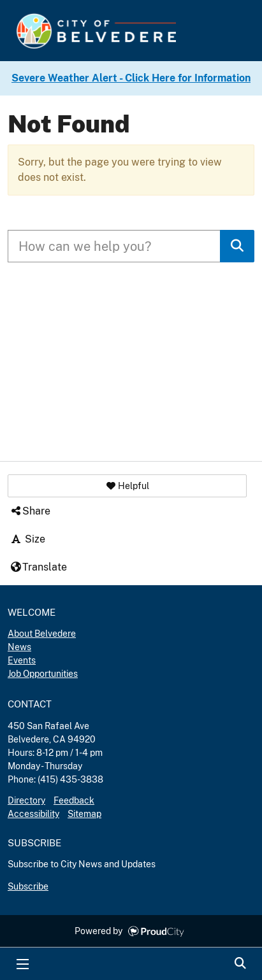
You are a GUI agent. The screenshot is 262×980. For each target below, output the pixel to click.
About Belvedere (42, 634)
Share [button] (30, 511)
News (19, 647)
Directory (26, 800)
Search (240, 964)
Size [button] (27, 539)
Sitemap (84, 814)
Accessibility (33, 814)
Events (22, 660)
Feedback (74, 800)
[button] (127, 486)
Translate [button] (38, 567)
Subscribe (28, 886)
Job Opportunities (43, 674)
